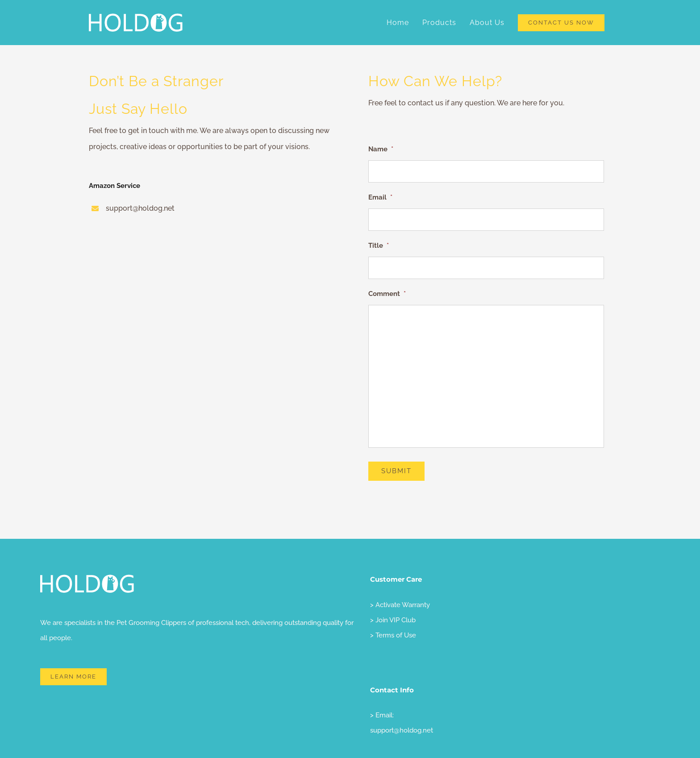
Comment (387, 294)
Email (380, 197)
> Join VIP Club (393, 574)
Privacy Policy (134, 741)
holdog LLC (96, 741)
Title (379, 246)
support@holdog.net (402, 684)
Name (381, 149)
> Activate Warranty (400, 558)
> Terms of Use (393, 589)
